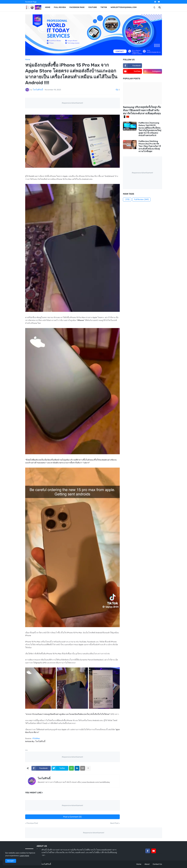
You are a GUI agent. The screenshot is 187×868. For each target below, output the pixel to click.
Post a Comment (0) (72, 817)
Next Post (114, 823)
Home (28, 60)
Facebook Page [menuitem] (77, 7)
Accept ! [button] (11, 861)
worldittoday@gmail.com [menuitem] (124, 7)
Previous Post (32, 823)
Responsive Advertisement (72, 103)
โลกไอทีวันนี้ (44, 778)
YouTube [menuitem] (93, 7)
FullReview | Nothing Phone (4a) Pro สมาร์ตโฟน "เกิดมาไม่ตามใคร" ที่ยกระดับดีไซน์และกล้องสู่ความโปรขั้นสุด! (150, 146)
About (147, 864)
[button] (154, 7)
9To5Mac (36, 738)
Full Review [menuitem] (60, 7)
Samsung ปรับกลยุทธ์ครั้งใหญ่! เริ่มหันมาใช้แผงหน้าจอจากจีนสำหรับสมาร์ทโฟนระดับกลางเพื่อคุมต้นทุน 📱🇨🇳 (142, 112)
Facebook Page (31, 2)
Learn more (24, 856)
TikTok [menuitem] (104, 7)
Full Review (141, 199)
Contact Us (157, 864)
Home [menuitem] (48, 7)
